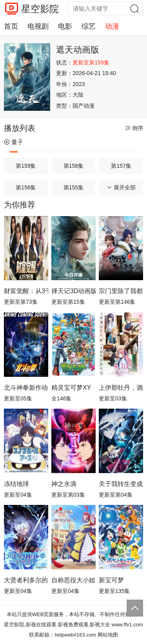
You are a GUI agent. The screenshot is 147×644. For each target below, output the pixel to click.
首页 (11, 26)
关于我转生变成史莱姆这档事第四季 (121, 484)
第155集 (73, 187)
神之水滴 (64, 484)
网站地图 (108, 635)
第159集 (26, 166)
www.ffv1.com (127, 625)
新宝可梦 (111, 580)
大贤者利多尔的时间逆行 (26, 580)
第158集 (73, 166)
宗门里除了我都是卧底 (121, 291)
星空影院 (40, 9)
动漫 (112, 26)
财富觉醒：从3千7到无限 (26, 291)
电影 (65, 26)
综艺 (89, 26)
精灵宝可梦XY (71, 388)
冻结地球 (16, 484)
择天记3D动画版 (73, 291)
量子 (14, 142)
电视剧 (38, 26)
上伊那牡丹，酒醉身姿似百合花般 (121, 388)
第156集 (26, 187)
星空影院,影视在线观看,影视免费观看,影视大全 (57, 625)
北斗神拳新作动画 (26, 388)
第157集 (121, 166)
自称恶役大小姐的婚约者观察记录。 (73, 580)
